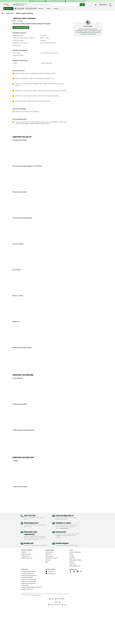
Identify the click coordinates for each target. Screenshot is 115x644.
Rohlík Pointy (48, 596)
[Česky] (96, 5)
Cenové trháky (19, 9)
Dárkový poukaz (49, 598)
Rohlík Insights (62, 585)
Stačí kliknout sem (64, 570)
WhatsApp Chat (31, 565)
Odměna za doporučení (27, 600)
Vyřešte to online (63, 565)
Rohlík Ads (29, 585)
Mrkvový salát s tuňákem (25, 60)
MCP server (48, 601)
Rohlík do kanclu (49, 594)
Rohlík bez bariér (25, 598)
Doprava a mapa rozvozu (75, 594)
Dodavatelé (61, 574)
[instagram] (74, 613)
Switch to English (60, 640)
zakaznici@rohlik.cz (65, 557)
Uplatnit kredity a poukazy (51, 600)
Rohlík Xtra (24, 594)
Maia (47, 603)
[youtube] (77, 613)
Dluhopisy (72, 603)
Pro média (72, 598)
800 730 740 (30, 557)
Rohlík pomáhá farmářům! (75, 601)
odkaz (58, 577)
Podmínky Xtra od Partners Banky (29, 617)
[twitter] (81, 613)
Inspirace (42, 9)
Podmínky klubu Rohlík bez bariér (29, 621)
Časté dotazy (73, 605)
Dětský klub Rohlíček (26, 596)
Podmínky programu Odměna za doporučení (31, 629)
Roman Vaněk (88, 68)
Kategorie (8, 9)
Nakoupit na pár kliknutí (21, 69)
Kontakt (71, 596)
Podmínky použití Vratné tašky (28, 625)
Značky (49, 9)
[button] (103, 5)
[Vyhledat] (82, 5)
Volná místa (72, 600)
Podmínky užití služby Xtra (27, 615)
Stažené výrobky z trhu (75, 607)
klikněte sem (38, 637)
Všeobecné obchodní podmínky (29, 613)
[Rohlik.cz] (3, 13)
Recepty (57, 9)
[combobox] (56, 5)
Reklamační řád (25, 627)
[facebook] (70, 613)
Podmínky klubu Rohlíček (27, 619)
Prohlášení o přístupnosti (27, 631)
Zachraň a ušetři (31, 9)
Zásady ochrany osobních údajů (29, 623)
